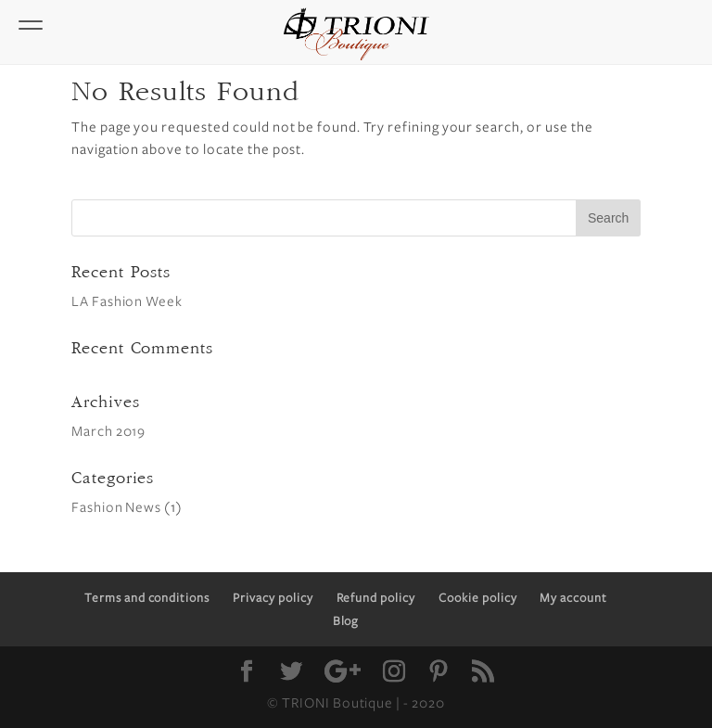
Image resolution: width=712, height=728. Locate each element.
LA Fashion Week (127, 301)
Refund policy (376, 598)
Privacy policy (273, 598)
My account (573, 598)
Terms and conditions (147, 598)
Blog (346, 621)
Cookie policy (477, 598)
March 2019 (109, 431)
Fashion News (117, 507)
